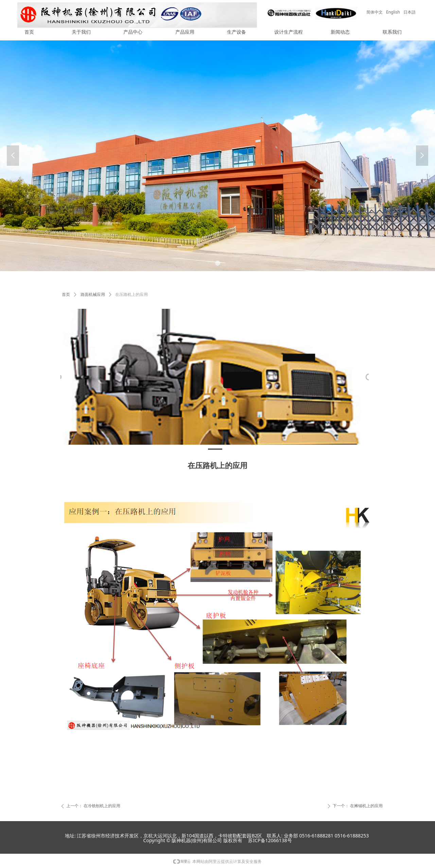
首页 (66, 294)
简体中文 (375, 12)
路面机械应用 (93, 294)
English (393, 12)
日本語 (410, 12)
